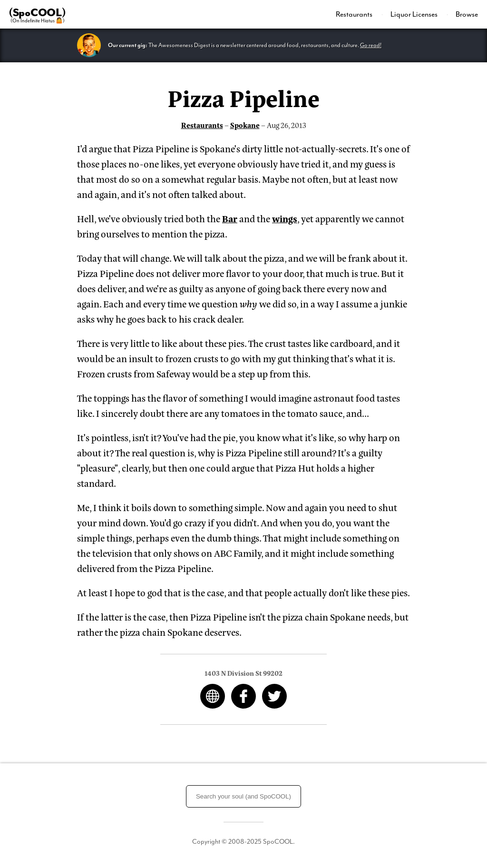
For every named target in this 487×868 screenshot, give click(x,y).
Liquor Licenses (415, 14)
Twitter (274, 696)
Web (213, 696)
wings (285, 218)
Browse (467, 14)
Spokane (245, 125)
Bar (230, 218)
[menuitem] (360, 14)
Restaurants (355, 14)
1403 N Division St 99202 (243, 673)
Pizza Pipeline (244, 97)
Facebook (243, 696)
